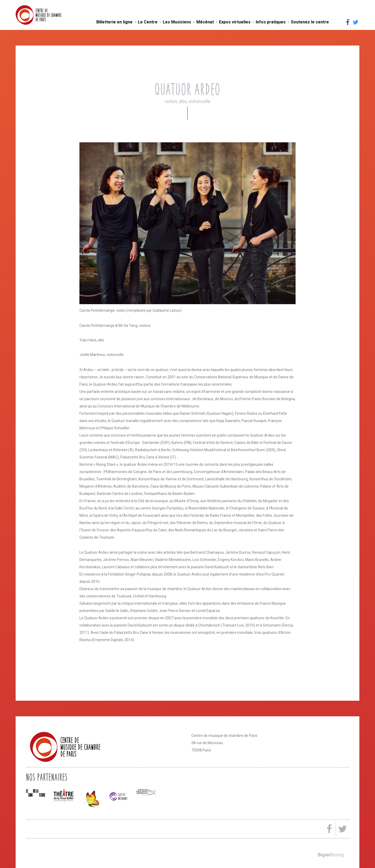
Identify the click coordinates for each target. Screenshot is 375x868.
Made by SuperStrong (331, 855)
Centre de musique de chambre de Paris (51, 15)
